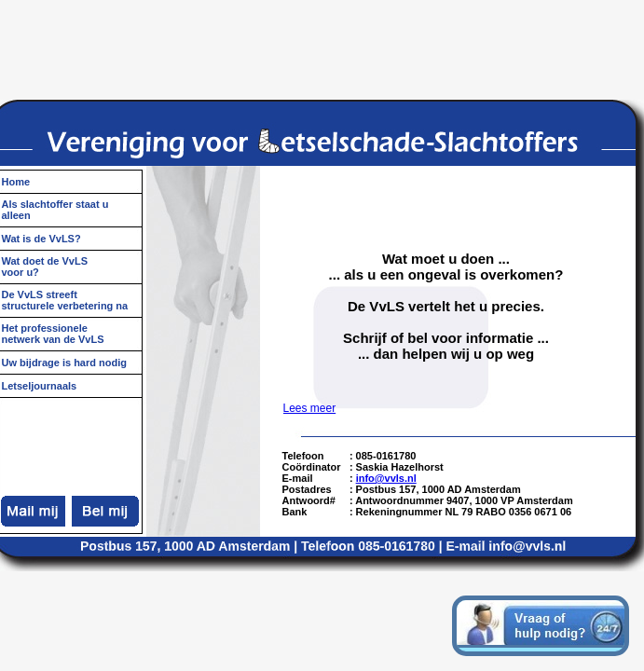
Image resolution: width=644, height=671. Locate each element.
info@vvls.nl (386, 478)
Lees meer (310, 408)
